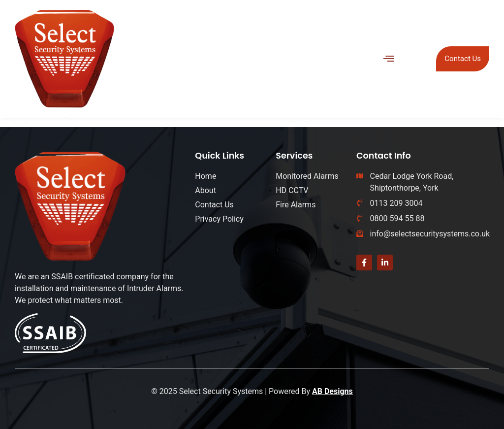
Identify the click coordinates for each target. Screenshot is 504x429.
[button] (389, 59)
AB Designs (332, 391)
